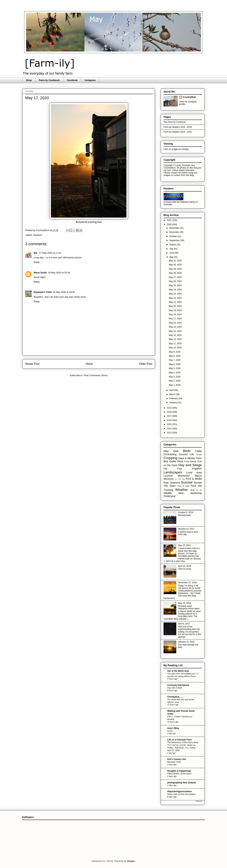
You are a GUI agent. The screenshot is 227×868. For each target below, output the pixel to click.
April (172, 390)
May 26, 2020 (175, 281)
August (173, 245)
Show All (199, 801)
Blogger (131, 861)
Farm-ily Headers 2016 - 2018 (178, 127)
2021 (170, 220)
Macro (198, 476)
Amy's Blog (173, 728)
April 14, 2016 (185, 566)
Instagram (90, 80)
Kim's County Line (177, 759)
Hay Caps (173, 469)
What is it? (196, 490)
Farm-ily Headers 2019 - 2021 (178, 132)
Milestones (169, 479)
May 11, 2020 (175, 344)
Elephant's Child (43, 292)
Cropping (170, 458)
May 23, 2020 (175, 294)
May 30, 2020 (175, 265)
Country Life (186, 454)
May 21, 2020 (175, 302)
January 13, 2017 (186, 529)
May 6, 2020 (175, 364)
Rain (166, 483)
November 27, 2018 (187, 583)
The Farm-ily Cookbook (175, 122)
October (173, 236)
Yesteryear (170, 496)
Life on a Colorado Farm (179, 740)
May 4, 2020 (175, 373)
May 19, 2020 (175, 310)
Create (199, 454)
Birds (187, 451)
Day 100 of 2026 (175, 688)
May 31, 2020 (175, 261)
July (172, 249)
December (175, 228)
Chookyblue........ (176, 697)
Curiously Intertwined (178, 685)
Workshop (196, 493)
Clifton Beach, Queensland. (180, 774)
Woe (181, 493)
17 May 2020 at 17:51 (50, 253)
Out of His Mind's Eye (178, 671)
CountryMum (189, 97)
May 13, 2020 (175, 335)
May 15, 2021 (185, 545)
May (172, 257)
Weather (182, 490)
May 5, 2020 (175, 368)
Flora (180, 461)
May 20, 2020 (175, 306)
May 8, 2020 (175, 356)
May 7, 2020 (175, 360)
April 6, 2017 (184, 624)
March (173, 394)
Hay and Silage (190, 465)
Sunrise (187, 482)
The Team (170, 486)
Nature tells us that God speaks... (182, 794)
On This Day (180, 479)
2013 (170, 433)
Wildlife (168, 493)
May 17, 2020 (175, 319)
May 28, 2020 (175, 273)
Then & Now (183, 486)
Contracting (170, 454)
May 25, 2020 (175, 285)
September (175, 240)
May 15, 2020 (175, 327)
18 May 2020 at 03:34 (59, 273)
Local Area (194, 473)
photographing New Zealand (182, 783)
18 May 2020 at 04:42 (64, 292)
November (175, 232)
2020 (170, 224)
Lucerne (168, 476)
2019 (170, 408)
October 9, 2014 (186, 512)
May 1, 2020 (175, 385)
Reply (37, 262)
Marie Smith (40, 273)
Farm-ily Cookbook (49, 80)
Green (170, 731)
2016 (170, 420)
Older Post (146, 364)
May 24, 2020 (175, 290)
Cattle (198, 451)
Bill (36, 253)
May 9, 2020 (175, 352)
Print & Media (194, 479)
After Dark (171, 451)
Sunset (198, 483)
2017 (170, 416)
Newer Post (32, 364)
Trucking (168, 490)
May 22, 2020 (175, 298)
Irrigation (197, 468)
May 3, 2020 (175, 377)
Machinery (184, 476)
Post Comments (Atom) (96, 375)
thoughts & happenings (179, 771)
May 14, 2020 (175, 331)
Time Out (196, 486)
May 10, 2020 (175, 348)
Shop (29, 80)
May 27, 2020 (175, 277)
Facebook (72, 80)
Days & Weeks (187, 458)
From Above (190, 462)
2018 (170, 412)
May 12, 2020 (175, 339)
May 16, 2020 (175, 323)
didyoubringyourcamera (179, 791)
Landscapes (173, 472)
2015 (170, 424)
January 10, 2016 (186, 642)
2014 (170, 429)
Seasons (38, 235)
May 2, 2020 (175, 381)
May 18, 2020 (175, 314)
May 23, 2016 (185, 603)
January (173, 403)
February (174, 398)
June (172, 253)
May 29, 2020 (175, 269)
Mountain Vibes (174, 762)
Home (89, 364)
